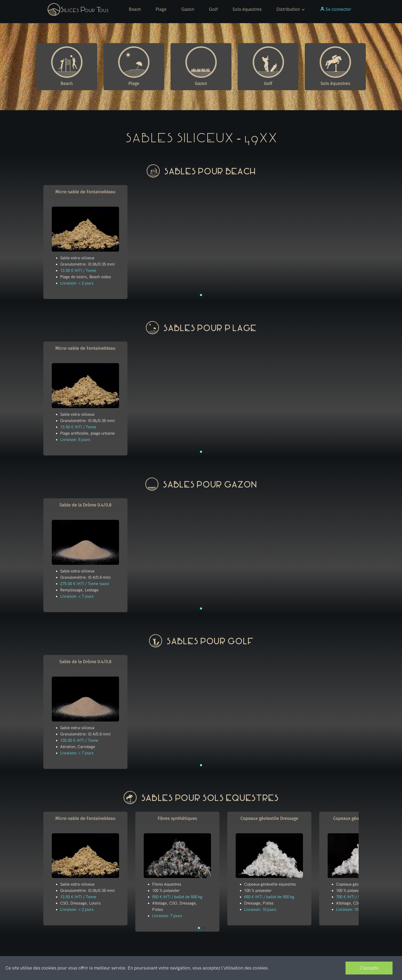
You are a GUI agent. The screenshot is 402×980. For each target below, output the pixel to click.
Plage (161, 9)
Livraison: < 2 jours (77, 283)
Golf (213, 9)
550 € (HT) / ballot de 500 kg (177, 897)
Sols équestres (247, 9)
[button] (291, 9)
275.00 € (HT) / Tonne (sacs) (85, 584)
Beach (135, 9)
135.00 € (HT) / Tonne (79, 740)
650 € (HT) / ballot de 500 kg (269, 897)
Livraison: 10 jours (260, 910)
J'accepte (369, 968)
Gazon (188, 9)
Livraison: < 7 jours (77, 596)
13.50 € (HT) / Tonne (78, 271)
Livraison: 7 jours (167, 916)
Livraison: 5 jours (75, 440)
